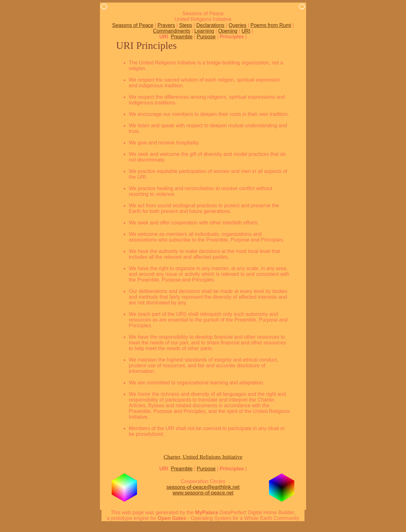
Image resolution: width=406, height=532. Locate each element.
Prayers (166, 25)
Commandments (171, 31)
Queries (238, 25)
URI (246, 31)
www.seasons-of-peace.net (203, 493)
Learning (204, 31)
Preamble (182, 37)
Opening (228, 31)
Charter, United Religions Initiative (203, 457)
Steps (186, 25)
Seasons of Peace (133, 25)
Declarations (210, 25)
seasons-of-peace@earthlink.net (203, 487)
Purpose (206, 37)
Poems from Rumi (271, 25)
